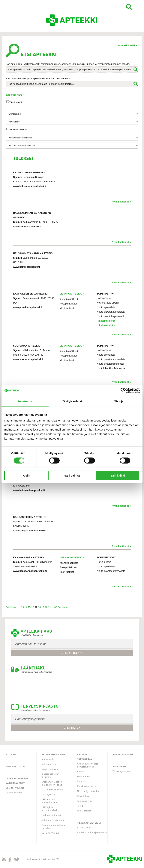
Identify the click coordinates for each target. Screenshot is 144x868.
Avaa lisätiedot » (121, 202)
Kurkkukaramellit (86, 786)
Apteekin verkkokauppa (54, 820)
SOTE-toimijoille (50, 833)
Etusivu (11, 755)
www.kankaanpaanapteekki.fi (30, 571)
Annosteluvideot (17, 767)
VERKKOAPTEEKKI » (72, 294)
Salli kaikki (118, 476)
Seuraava (63, 607)
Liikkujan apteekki (51, 815)
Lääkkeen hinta (14, 793)
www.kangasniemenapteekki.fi (31, 531)
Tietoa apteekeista (89, 823)
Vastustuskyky (84, 801)
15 (29, 607)
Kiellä (26, 476)
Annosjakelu (48, 759)
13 (22, 607)
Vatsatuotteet (84, 811)
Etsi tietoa (72, 728)
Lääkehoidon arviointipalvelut (50, 801)
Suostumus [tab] (25, 401)
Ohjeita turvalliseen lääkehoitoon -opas (52, 783)
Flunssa (81, 772)
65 (56, 607)
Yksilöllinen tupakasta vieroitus (53, 827)
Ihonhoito (82, 782)
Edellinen (11, 607)
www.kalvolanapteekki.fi (27, 226)
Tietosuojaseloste (122, 771)
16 (33, 607)
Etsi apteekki (72, 653)
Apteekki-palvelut (53, 755)
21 (49, 607)
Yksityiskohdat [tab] (72, 401)
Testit (80, 806)
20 (46, 607)
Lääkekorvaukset (15, 788)
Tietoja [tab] (119, 401)
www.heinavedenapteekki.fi (29, 490)
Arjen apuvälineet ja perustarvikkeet (88, 765)
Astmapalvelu (49, 764)
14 (26, 607)
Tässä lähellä (14, 102)
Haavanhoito (84, 777)
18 (39, 607)
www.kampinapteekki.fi (27, 267)
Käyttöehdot (121, 767)
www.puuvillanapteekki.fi (28, 307)
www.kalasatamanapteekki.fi (30, 186)
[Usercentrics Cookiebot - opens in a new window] (123, 390)
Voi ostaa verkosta (17, 129)
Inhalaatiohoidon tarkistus (50, 775)
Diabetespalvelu (50, 769)
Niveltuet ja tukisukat (88, 791)
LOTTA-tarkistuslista (52, 790)
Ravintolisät (83, 796)
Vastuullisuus (84, 828)
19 (43, 607)
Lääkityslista (48, 795)
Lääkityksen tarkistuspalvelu (50, 809)
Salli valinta (72, 476)
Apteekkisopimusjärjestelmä (92, 833)
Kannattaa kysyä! (123, 755)
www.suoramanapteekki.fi (28, 359)
